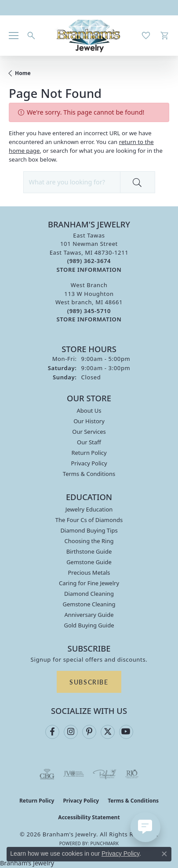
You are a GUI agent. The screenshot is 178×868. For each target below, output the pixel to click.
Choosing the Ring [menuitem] (89, 541)
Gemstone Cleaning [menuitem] (89, 604)
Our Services (89, 432)
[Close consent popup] (164, 854)
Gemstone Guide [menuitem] (89, 562)
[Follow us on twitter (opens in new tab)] (108, 732)
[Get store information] (89, 270)
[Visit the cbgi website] (47, 774)
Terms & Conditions (89, 474)
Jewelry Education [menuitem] (89, 509)
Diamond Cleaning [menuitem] (89, 594)
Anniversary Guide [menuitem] (89, 615)
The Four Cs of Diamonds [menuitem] (89, 520)
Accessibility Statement (89, 817)
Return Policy (89, 453)
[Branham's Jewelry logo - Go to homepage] (89, 36)
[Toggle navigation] (14, 36)
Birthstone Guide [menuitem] (89, 551)
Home (23, 73)
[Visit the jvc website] (74, 774)
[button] (31, 36)
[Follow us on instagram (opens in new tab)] (71, 732)
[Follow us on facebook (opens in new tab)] (52, 732)
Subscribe (89, 682)
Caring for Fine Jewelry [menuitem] (89, 583)
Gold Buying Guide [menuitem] (89, 625)
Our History (89, 421)
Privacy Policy (89, 463)
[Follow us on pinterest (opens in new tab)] (89, 732)
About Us (89, 411)
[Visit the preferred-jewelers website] (105, 774)
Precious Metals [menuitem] (89, 573)
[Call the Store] (89, 261)
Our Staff (89, 442)
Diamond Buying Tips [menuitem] (89, 530)
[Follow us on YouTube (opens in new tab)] (126, 732)
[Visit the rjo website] (132, 774)
